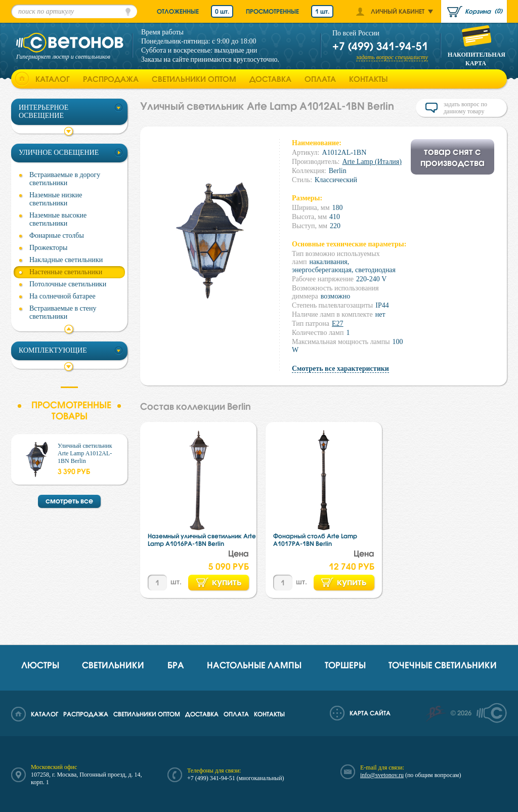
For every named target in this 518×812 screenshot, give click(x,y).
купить (219, 582)
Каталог (53, 79)
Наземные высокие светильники (58, 219)
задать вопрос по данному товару (465, 108)
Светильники (113, 665)
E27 (338, 324)
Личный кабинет (398, 11)
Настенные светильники (66, 272)
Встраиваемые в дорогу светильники (65, 179)
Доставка (270, 79)
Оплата (320, 79)
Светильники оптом (194, 79)
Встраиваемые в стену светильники (63, 312)
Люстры (40, 665)
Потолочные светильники (68, 284)
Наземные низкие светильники (56, 199)
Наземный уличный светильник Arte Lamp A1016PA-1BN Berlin (202, 540)
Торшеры (345, 665)
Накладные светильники (66, 260)
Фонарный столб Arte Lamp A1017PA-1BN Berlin (315, 540)
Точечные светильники (443, 665)
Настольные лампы (254, 665)
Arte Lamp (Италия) (372, 162)
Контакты (369, 79)
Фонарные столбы (57, 236)
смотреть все (69, 501)
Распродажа (111, 79)
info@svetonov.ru (382, 775)
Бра (176, 665)
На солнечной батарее (62, 296)
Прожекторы (48, 248)
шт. (176, 582)
